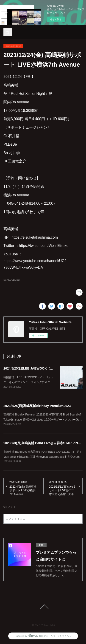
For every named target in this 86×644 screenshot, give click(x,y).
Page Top (43, 607)
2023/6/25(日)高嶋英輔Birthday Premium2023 (37, 406)
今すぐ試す (56, 19)
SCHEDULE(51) (12, 280)
